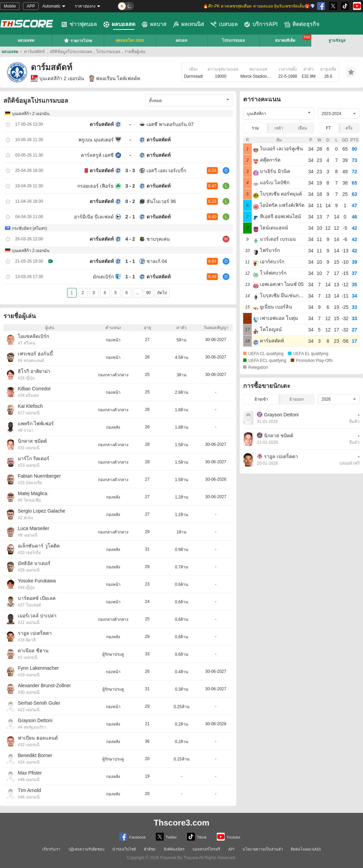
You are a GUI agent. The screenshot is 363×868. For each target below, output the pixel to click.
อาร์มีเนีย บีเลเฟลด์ (94, 217)
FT (329, 128)
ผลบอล (181, 40)
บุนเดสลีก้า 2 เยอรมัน (58, 78)
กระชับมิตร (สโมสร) (29, 228)
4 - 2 (130, 239)
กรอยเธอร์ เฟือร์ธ (96, 186)
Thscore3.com (182, 823)
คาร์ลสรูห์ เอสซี (97, 155)
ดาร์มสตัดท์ (102, 124)
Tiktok (197, 837)
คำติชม (150, 849)
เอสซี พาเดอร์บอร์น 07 (170, 124)
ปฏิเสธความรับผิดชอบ (86, 849)
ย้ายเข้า (261, 399)
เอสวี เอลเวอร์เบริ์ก (166, 171)
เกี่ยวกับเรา (51, 849)
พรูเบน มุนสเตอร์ (96, 140)
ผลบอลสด (119, 24)
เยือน (302, 128)
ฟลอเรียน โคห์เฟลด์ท (115, 78)
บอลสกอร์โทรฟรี (206, 849)
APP (31, 6)
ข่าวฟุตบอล (79, 24)
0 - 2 (130, 201)
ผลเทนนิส (189, 24)
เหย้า (279, 128)
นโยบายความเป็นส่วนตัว (263, 849)
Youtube (229, 837)
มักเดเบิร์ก (103, 277)
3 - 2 (130, 186)
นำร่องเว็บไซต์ (124, 849)
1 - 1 (130, 261)
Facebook (132, 837)
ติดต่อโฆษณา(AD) (306, 849)
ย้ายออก (297, 399)
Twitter (166, 837)
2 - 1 (130, 217)
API (231, 849)
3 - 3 (130, 171)
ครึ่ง (349, 128)
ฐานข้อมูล (337, 40)
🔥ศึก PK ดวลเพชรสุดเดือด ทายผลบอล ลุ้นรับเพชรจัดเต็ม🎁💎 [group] (259, 6)
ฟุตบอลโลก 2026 (130, 40)
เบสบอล (224, 24)
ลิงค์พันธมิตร (174, 849)
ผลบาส (154, 24)
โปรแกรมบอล (233, 40)
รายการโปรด (78, 40)
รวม (255, 128)
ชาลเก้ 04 (157, 261)
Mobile (10, 6)
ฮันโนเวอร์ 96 (161, 201)
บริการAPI (261, 24)
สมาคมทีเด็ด (285, 40)
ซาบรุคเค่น (158, 239)
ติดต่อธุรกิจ (302, 24)
